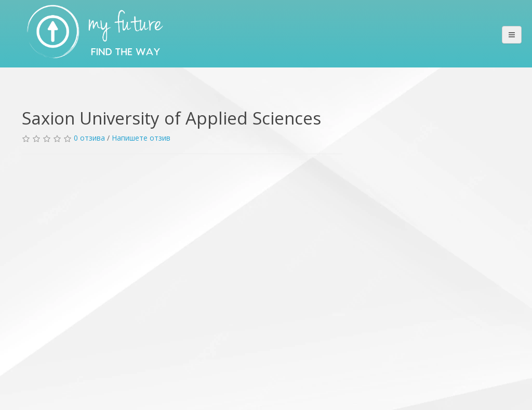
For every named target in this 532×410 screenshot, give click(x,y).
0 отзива (89, 138)
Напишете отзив (141, 138)
